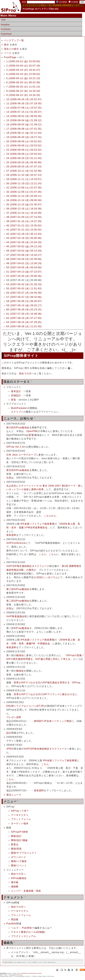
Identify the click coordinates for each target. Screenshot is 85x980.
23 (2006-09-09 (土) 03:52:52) (24, 154)
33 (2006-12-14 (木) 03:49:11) (24, 196)
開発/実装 (16, 849)
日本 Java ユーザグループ (21, 455)
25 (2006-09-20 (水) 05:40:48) (24, 162)
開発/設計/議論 (19, 840)
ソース (8, 53)
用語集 (15, 919)
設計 (9, 733)
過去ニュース (14, 795)
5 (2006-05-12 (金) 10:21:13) (23, 78)
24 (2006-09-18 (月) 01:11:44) (24, 158)
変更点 (15, 844)
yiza (21, 975)
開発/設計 (16, 836)
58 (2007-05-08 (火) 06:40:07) (24, 301)
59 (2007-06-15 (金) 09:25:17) (24, 305)
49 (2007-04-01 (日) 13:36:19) (24, 263)
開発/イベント (19, 865)
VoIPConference (16, 543)
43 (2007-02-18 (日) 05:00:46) (24, 238)
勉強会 (20, 655)
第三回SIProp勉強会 (18, 589)
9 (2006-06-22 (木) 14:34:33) (23, 95)
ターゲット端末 (20, 823)
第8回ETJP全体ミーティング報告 (53, 721)
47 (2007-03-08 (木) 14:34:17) (24, 255)
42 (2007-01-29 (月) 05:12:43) (24, 234)
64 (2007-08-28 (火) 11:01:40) (24, 326)
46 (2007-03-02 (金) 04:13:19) (24, 251)
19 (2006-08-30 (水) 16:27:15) (24, 137)
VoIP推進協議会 (15, 616)
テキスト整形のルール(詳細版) (28, 932)
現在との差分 (11, 49)
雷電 (31, 435)
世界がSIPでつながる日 (27, 683)
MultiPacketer (19, 408)
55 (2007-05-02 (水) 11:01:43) (24, 288)
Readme (5, 25)
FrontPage (10, 57)
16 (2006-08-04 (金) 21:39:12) (24, 125)
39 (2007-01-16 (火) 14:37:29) (24, 221)
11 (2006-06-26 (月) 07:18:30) (24, 103)
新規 (43, 5)
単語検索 (57, 5)
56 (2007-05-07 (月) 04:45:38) (24, 293)
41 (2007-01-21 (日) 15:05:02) (24, 230)
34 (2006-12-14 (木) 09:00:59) (24, 200)
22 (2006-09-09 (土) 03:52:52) (24, 150)
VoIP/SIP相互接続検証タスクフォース (28, 566)
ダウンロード (18, 857)
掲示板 (15, 882)
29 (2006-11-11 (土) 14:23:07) (24, 179)
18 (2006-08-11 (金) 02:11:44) (24, 133)
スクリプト (17, 412)
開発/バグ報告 (19, 861)
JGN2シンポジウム (47, 577)
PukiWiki (11, 924)
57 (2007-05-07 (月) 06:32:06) (24, 297)
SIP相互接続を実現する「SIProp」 (63, 683)
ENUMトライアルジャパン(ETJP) (25, 706)
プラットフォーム (21, 819)
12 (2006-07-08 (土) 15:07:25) (24, 108)
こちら (43, 554)
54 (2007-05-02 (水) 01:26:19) (24, 284)
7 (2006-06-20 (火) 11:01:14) (23, 87)
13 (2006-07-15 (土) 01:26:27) (24, 112)
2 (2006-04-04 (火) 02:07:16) (23, 66)
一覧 (49, 5)
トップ (26, 5)
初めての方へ (27, 374)
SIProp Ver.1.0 (15, 447)
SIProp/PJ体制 (19, 832)
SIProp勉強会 (22, 628)
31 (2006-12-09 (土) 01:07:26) (24, 188)
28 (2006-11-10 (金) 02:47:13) (24, 175)
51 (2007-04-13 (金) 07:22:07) (24, 272)
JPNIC (10, 749)
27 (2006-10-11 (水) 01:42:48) (24, 171)
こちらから (50, 516)
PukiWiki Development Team (31, 973)
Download (6, 34)
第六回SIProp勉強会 (18, 427)
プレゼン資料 (14, 717)
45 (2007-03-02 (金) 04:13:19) (24, 246)
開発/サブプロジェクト (24, 853)
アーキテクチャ (20, 815)
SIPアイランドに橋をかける (59, 694)
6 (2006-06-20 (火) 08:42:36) (23, 82)
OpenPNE (32, 431)
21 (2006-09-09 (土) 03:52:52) (24, 146)
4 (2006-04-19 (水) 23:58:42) (23, 74)
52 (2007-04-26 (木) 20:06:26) (24, 276)
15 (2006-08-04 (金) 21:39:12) (24, 120)
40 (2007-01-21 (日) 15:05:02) (24, 226)
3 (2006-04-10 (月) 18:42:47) (23, 70)
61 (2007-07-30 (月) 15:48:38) (24, 314)
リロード (35, 5)
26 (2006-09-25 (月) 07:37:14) (24, 167)
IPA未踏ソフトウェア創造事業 (37, 524)
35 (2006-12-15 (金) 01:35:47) (24, 205)
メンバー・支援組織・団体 (26, 891)
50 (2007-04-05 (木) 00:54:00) (24, 267)
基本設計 (16, 391)
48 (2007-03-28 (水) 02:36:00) (24, 259)
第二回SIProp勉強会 (18, 601)
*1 (72, 368)
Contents (6, 29)
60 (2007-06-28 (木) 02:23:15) (24, 310)
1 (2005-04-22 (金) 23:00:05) (23, 61)
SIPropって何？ (20, 811)
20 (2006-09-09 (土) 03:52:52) (24, 141)
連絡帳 (15, 887)
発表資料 (11, 535)
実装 (14, 400)
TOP (3, 20)
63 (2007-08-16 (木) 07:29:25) (24, 322)
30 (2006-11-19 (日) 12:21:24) (24, 183)
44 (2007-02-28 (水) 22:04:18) (24, 242)
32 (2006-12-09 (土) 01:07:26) (24, 192)
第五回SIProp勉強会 (18, 470)
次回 (9, 478)
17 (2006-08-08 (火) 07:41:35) (24, 129)
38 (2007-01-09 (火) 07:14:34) (24, 217)
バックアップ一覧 (14, 40)
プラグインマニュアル (23, 936)
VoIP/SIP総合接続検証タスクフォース (45, 749)
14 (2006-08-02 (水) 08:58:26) (24, 116)
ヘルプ (76, 5)
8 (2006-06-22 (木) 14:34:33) (23, 91)
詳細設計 (16, 395)
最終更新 (67, 5)
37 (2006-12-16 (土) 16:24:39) (24, 213)
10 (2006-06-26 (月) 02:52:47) (24, 99)
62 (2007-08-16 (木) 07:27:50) (24, 318)
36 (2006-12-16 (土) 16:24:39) (24, 209)
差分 (6, 45)
